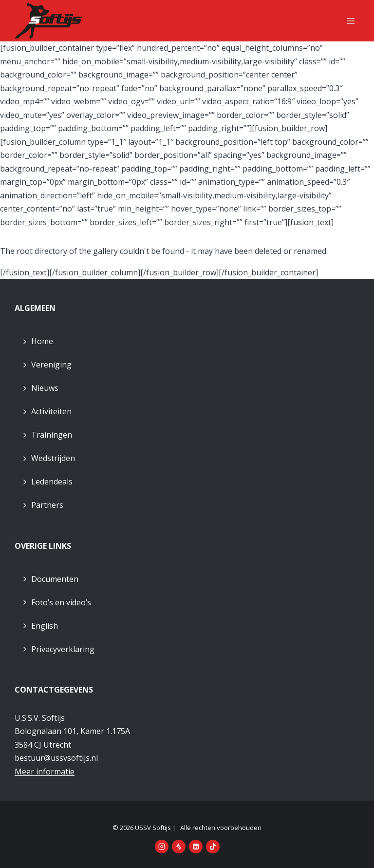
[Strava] (179, 847)
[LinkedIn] (196, 847)
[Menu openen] (350, 21)
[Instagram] (162, 847)
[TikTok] (213, 847)
